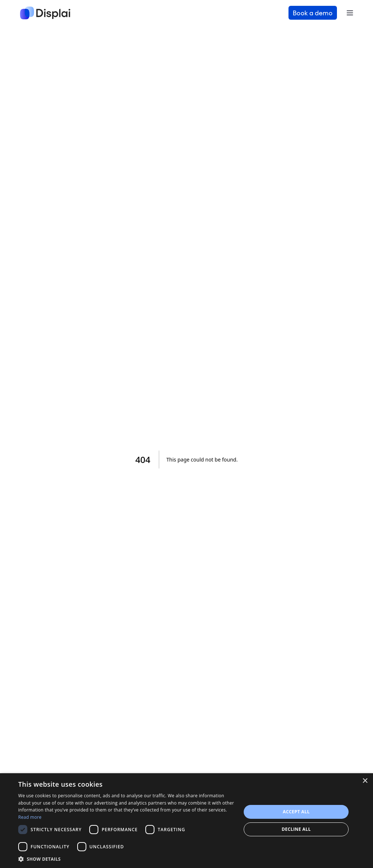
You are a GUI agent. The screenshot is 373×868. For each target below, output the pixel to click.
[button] (126, 859)
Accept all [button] (296, 812)
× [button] (365, 781)
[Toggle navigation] (350, 13)
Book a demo (313, 13)
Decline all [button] (296, 829)
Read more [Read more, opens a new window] (30, 817)
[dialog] (186, 821)
